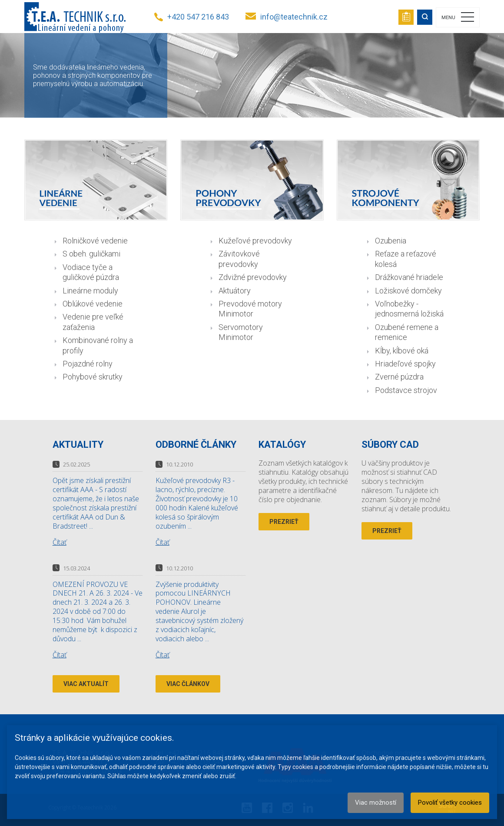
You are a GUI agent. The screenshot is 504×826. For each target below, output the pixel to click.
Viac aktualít (86, 684)
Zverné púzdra (399, 377)
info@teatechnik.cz (294, 17)
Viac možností (376, 803)
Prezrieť (284, 522)
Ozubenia (391, 241)
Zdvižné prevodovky (253, 277)
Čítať (60, 542)
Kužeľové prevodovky (255, 241)
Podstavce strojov (406, 390)
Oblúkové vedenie (93, 304)
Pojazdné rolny (88, 364)
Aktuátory (235, 291)
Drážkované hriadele (409, 277)
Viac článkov (188, 684)
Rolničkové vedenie (95, 241)
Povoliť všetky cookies (450, 803)
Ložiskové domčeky (408, 291)
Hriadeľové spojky (405, 364)
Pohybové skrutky (93, 377)
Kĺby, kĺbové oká (402, 351)
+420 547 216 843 (198, 17)
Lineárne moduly (90, 291)
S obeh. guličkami (91, 254)
